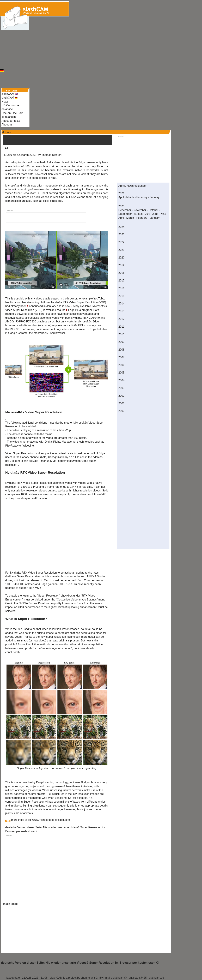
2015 (121, 296)
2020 (121, 258)
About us (7, 125)
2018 (121, 273)
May (163, 214)
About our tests (11, 121)
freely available (82, 306)
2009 (121, 342)
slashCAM (10, 94)
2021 (121, 250)
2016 (121, 288)
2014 (121, 303)
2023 (121, 234)
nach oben (10, 904)
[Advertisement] (101, 34)
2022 (121, 242)
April (121, 197)
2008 (121, 350)
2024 (121, 227)
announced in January (43, 306)
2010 (121, 334)
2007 (121, 357)
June (155, 214)
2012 (121, 319)
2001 (121, 403)
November (140, 210)
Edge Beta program (80, 310)
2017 (121, 281)
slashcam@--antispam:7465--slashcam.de (138, 978)
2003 (121, 388)
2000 (121, 411)
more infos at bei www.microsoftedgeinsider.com (40, 820)
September (125, 214)
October (153, 210)
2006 (121, 365)
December (125, 210)
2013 (121, 311)
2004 (121, 380)
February (142, 197)
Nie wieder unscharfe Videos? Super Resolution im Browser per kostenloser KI (102, 963)
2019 (121, 265)
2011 (121, 327)
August (138, 214)
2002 (121, 396)
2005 (121, 373)
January (155, 197)
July (148, 214)
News (5, 102)
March (130, 197)
